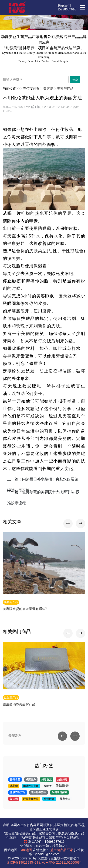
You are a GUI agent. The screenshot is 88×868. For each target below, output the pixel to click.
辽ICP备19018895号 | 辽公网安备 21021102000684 (44, 862)
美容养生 (65, 799)
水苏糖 (14, 786)
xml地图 (26, 850)
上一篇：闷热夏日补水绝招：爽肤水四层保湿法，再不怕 (43, 481)
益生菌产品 (11, 698)
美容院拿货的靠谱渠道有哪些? (25, 609)
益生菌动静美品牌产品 (19, 704)
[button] (68, 524)
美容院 (48, 89)
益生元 (14, 799)
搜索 (75, 80)
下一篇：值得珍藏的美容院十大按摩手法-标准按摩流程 (43, 494)
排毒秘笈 (47, 780)
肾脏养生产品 (18, 792)
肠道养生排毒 (31, 786)
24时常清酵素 (59, 792)
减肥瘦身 (31, 780)
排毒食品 (15, 780)
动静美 (48, 786)
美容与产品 (65, 89)
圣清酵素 (62, 786)
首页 (36, 89)
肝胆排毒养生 (31, 799)
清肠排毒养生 (38, 792)
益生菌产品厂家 (62, 850)
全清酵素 (49, 799)
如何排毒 (62, 780)
